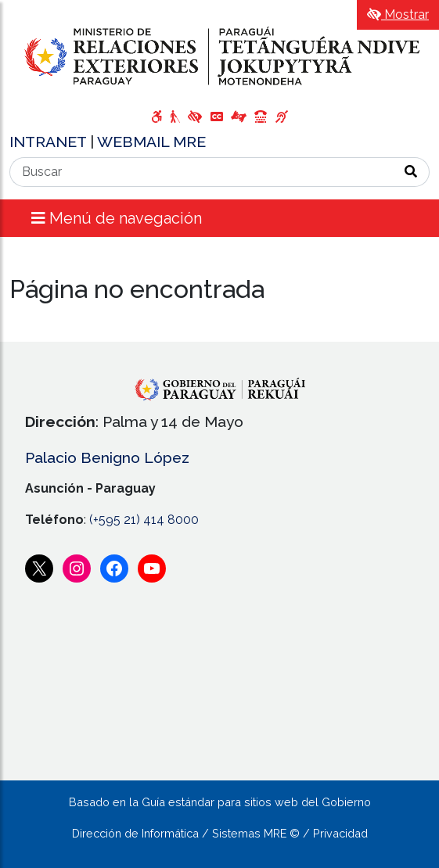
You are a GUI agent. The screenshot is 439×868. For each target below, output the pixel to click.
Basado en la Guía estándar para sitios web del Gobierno (220, 802)
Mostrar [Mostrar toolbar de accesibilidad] (398, 14)
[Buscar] (202, 172)
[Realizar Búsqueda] (411, 172)
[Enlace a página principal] (219, 56)
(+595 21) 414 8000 (144, 520)
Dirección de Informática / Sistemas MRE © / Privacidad (220, 833)
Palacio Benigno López (107, 457)
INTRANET (50, 142)
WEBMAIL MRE (151, 142)
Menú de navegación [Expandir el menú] (117, 218)
